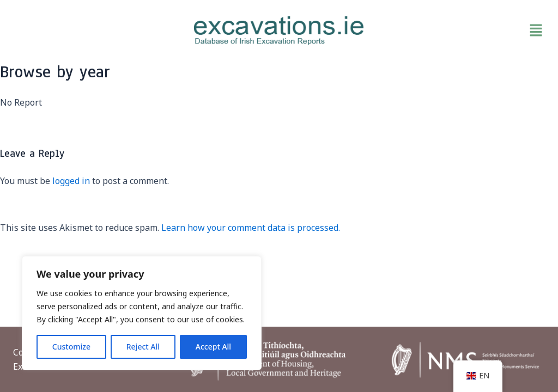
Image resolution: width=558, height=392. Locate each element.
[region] (142, 313)
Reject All (143, 347)
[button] (461, 30)
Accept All (213, 347)
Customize (71, 347)
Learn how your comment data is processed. (251, 228)
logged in (71, 181)
